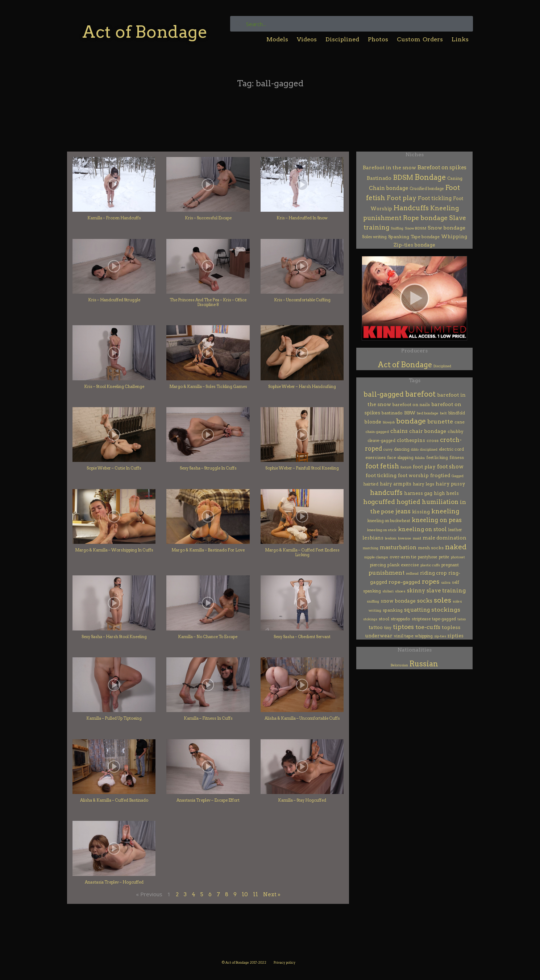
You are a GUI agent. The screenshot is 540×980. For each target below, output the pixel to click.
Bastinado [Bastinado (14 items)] (379, 178)
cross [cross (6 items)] (433, 441)
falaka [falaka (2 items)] (420, 458)
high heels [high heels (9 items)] (446, 493)
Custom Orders (420, 39)
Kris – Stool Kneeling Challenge (114, 386)
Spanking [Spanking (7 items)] (399, 237)
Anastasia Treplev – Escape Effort (208, 800)
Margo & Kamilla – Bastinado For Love (208, 550)
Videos (307, 39)
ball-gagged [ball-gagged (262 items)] (384, 394)
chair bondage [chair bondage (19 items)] (428, 431)
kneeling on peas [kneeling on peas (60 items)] (437, 520)
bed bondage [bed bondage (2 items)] (428, 413)
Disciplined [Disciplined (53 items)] (442, 366)
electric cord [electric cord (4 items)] (451, 449)
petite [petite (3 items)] (444, 557)
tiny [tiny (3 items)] (388, 628)
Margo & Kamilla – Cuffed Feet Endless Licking (302, 552)
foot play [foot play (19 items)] (424, 467)
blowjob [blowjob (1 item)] (389, 422)
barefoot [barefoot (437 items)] (420, 394)
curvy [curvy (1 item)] (388, 449)
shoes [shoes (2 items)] (400, 591)
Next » (272, 894)
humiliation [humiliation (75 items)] (440, 502)
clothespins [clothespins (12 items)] (411, 440)
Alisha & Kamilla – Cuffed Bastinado (114, 800)
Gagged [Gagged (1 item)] (458, 476)
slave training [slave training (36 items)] (446, 590)
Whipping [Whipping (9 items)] (454, 237)
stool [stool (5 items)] (384, 619)
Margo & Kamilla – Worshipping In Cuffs (114, 550)
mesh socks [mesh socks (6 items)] (431, 548)
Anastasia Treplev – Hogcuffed (114, 882)
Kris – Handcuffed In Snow (302, 218)
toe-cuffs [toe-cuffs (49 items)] (428, 627)
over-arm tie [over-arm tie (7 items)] (403, 557)
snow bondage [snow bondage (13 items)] (398, 601)
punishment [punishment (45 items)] (387, 573)
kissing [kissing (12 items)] (421, 512)
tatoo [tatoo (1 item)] (462, 619)
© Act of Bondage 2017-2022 (244, 962)
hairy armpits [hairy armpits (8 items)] (396, 484)
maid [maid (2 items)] (417, 538)
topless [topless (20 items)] (451, 627)
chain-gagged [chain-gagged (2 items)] (377, 432)
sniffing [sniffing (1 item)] (373, 601)
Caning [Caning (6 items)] (455, 178)
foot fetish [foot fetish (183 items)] (382, 466)
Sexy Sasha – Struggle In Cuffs (208, 468)
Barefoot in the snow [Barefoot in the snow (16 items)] (389, 168)
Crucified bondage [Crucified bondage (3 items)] (427, 189)
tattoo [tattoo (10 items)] (376, 627)
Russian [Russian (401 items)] (424, 664)
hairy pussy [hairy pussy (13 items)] (450, 484)
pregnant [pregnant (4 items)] (450, 565)
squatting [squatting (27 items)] (417, 610)
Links (460, 39)
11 (256, 894)
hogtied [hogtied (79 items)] (408, 502)
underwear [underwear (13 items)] (379, 636)
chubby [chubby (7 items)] (456, 431)
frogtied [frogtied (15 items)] (440, 475)
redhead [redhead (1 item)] (412, 573)
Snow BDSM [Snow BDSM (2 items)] (416, 228)
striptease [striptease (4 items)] (421, 619)
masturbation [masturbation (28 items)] (398, 547)
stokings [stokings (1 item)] (370, 619)
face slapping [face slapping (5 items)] (400, 458)
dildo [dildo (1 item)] (415, 449)
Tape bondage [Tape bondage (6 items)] (425, 237)
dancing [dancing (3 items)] (402, 449)
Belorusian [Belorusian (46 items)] (399, 665)
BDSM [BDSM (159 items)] (403, 177)
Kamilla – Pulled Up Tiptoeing (114, 718)
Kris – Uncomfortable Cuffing (302, 300)
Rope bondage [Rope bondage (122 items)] (425, 218)
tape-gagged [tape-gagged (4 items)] (444, 619)
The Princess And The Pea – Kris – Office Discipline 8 (208, 302)
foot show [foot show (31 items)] (450, 467)
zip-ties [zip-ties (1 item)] (440, 636)
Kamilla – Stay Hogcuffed (302, 800)
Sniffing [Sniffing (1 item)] (397, 228)
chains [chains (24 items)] (399, 431)
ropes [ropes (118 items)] (431, 581)
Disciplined (342, 39)
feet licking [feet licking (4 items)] (437, 458)
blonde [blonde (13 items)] (373, 422)
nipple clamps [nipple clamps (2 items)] (376, 557)
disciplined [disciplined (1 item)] (429, 449)
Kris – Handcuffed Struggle (114, 300)
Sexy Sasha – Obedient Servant (302, 637)
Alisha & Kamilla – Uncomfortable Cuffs (302, 718)
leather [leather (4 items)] (455, 530)
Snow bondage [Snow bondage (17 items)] (446, 228)
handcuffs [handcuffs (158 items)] (386, 493)
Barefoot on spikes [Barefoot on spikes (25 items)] (442, 168)
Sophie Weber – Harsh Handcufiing (302, 386)
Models (277, 39)
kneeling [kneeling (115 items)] (445, 511)
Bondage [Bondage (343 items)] (430, 177)
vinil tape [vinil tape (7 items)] (404, 636)
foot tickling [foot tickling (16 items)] (381, 475)
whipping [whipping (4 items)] (424, 636)
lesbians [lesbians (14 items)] (373, 538)
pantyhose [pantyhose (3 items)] (428, 557)
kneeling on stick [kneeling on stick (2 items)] (382, 530)
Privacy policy (284, 962)
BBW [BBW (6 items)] (410, 413)
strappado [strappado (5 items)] (400, 619)
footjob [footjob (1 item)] (406, 467)
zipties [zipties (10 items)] (456, 636)
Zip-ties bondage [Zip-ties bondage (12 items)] (414, 245)
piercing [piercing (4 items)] (378, 565)
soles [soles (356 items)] (443, 600)
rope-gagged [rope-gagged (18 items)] (404, 582)
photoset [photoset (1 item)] (458, 557)
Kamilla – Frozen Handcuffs (114, 218)
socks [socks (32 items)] (425, 601)
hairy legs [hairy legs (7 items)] (423, 484)
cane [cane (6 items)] (460, 422)
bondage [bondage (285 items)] (411, 421)
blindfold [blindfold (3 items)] (457, 413)
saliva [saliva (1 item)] (446, 582)
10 (245, 894)
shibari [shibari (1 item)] (388, 591)
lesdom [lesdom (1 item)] (391, 538)
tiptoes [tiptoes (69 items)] (403, 627)
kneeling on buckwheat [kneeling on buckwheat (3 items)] (389, 521)
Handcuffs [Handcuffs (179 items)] (411, 208)
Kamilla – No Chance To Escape (208, 637)
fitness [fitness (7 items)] (457, 457)
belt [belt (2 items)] (443, 413)
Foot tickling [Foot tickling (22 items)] (435, 198)
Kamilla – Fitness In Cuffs (208, 718)
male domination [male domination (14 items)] (445, 538)
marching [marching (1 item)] (371, 548)
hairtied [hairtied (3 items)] (371, 484)
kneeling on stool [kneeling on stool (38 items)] (422, 529)
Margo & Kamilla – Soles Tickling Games (208, 386)
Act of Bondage (145, 32)
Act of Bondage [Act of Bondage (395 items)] (405, 365)
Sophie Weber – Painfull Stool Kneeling (302, 468)
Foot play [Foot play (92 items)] (402, 198)
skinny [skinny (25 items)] (416, 591)
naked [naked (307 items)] (456, 547)
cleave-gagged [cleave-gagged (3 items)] (381, 441)
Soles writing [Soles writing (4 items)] (374, 237)
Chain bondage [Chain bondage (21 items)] (389, 188)
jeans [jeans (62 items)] (403, 511)
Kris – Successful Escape (208, 218)
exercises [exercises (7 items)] (375, 457)
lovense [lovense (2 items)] (405, 538)
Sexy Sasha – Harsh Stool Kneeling (114, 637)
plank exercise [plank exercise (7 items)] (403, 565)
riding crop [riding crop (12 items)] (433, 573)
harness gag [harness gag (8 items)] (418, 493)
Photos (378, 39)
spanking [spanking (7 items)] (393, 610)
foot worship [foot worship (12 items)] (413, 475)
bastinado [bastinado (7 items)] (392, 413)
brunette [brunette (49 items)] (440, 421)
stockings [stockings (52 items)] (446, 610)
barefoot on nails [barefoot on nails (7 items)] (411, 404)
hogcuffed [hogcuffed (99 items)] (379, 502)
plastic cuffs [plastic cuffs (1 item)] (430, 565)
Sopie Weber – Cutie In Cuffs (114, 468)
